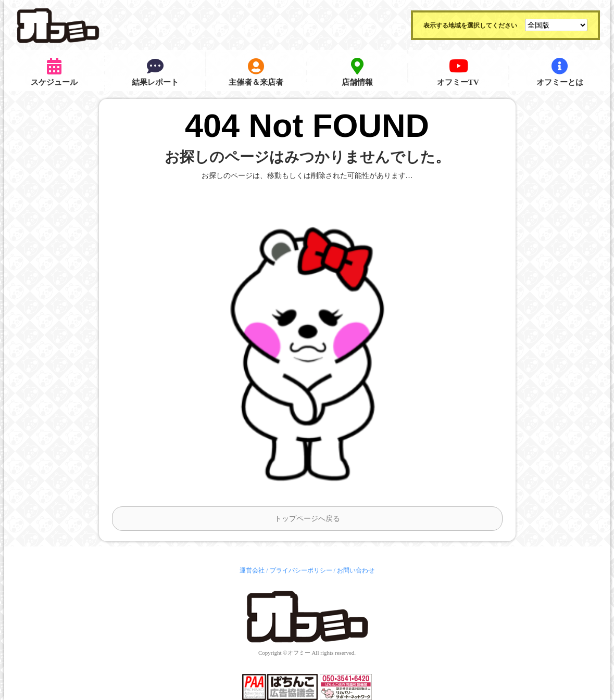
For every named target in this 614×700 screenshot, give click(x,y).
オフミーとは (560, 72)
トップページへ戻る (307, 519)
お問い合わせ (356, 570)
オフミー (299, 653)
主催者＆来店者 (256, 72)
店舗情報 (357, 72)
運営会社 (252, 570)
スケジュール (54, 72)
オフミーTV (458, 72)
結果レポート (155, 72)
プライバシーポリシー (301, 570)
